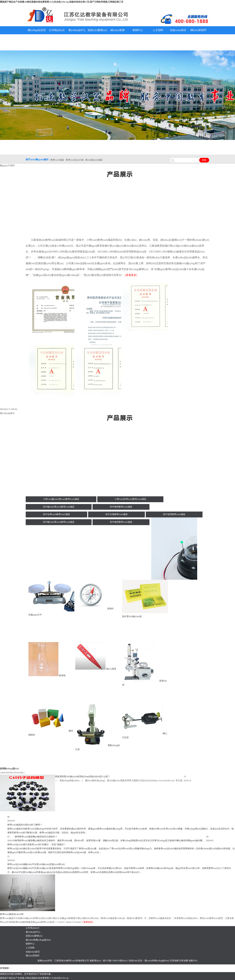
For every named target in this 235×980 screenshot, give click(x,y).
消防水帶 (113, 968)
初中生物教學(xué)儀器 (116, 514)
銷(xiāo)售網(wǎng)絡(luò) (118, 34)
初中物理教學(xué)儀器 (121, 507)
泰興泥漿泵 (86, 968)
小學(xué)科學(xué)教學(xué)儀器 (130, 499)
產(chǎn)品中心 (77, 30)
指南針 (111, 609)
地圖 (191, 961)
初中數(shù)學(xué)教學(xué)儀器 (59, 507)
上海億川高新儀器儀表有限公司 (41, 968)
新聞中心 (138, 30)
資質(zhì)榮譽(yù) (97, 30)
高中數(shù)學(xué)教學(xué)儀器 (59, 522)
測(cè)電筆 (111, 669)
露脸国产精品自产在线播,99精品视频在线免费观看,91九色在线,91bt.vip (34, 978)
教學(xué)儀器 (156, 968)
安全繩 (100, 968)
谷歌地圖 (184, 961)
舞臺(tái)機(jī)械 (65, 968)
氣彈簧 (22, 968)
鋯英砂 (76, 968)
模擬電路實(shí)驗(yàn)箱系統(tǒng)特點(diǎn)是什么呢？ (83, 776)
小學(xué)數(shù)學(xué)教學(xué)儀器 (61, 499)
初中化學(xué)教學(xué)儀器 (56, 514)
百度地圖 (174, 961)
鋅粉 (106, 968)
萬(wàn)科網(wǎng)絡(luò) (157, 961)
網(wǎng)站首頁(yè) (37, 34)
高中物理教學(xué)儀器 (121, 522)
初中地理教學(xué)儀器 (174, 514)
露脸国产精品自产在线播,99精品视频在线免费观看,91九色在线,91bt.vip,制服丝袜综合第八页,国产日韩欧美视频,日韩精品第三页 (62, 2)
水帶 (94, 968)
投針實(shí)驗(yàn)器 (132, 616)
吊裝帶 (15, 968)
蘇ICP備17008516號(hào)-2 (116, 961)
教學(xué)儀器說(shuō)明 (138, 42)
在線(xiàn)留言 (178, 30)
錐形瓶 (62, 675)
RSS (195, 961)
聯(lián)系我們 (198, 30)
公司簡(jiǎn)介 (57, 30)
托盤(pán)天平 (35, 615)
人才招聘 (158, 30)
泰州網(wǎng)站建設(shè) (176, 968)
